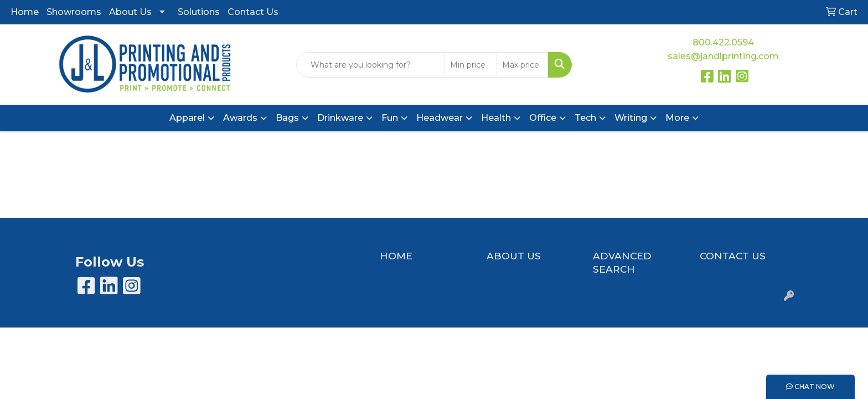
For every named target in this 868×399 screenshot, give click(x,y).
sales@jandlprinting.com (723, 56)
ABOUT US (514, 256)
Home (25, 12)
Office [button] (543, 118)
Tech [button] (585, 118)
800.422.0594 (723, 42)
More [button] (677, 118)
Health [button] (496, 118)
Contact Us (253, 12)
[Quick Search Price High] (522, 65)
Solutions (199, 12)
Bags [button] (287, 118)
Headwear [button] (440, 118)
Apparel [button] (187, 118)
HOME (396, 256)
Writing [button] (631, 118)
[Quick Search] (371, 65)
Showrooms (74, 12)
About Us (130, 12)
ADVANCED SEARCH (622, 262)
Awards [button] (240, 118)
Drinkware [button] (340, 118)
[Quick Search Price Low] (470, 65)
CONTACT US (733, 256)
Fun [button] (390, 118)
